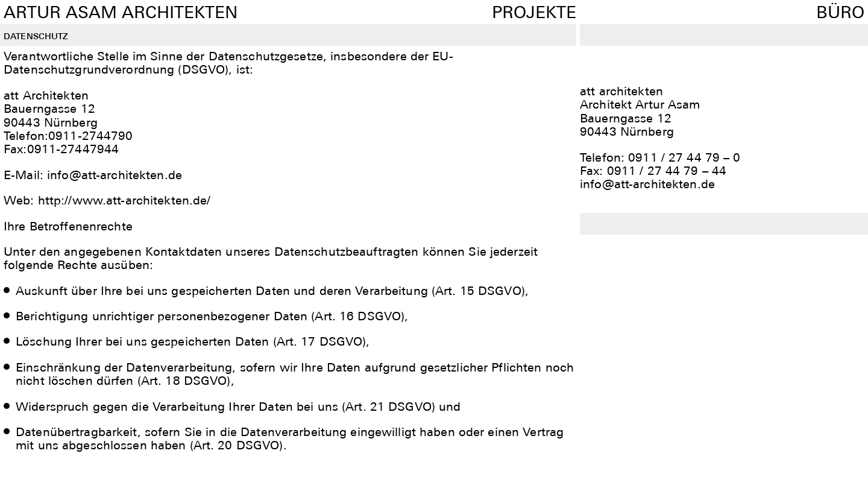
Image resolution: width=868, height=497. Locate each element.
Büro (840, 12)
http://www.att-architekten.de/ (124, 200)
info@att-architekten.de (647, 184)
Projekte (534, 12)
